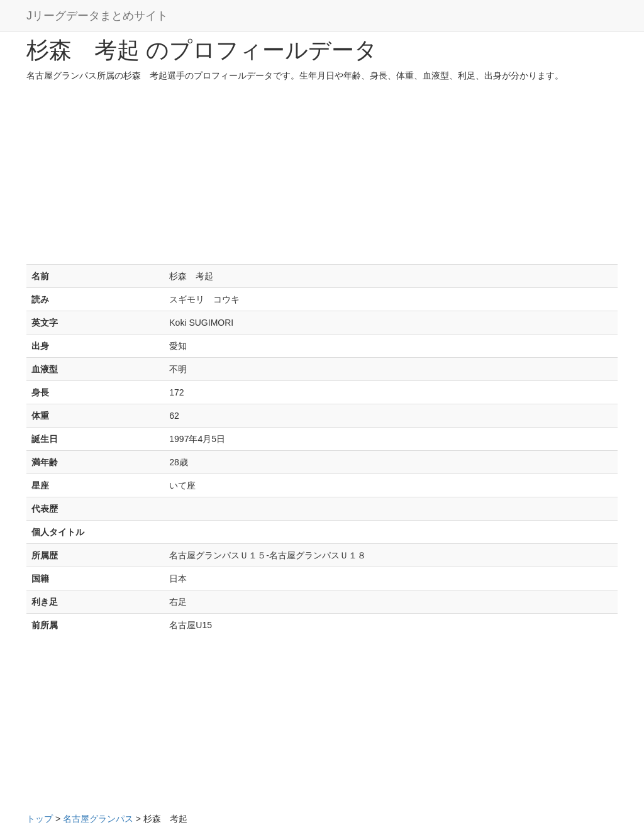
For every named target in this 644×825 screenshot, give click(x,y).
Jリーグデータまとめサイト (97, 16)
